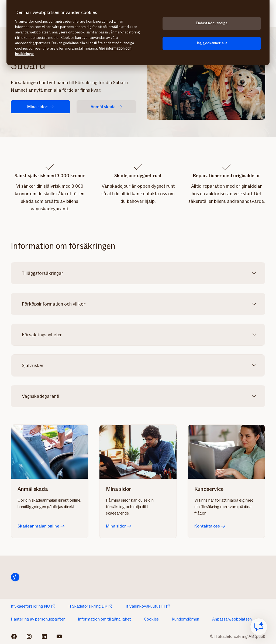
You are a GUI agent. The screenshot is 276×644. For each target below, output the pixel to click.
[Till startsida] (15, 577)
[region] (138, 33)
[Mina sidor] (138, 452)
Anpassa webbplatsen (232, 619)
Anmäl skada (106, 107)
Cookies (151, 619)
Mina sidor (41, 107)
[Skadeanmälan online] (50, 452)
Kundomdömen (185, 619)
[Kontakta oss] (226, 452)
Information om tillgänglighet (104, 619)
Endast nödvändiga (212, 23)
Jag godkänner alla (212, 43)
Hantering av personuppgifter (38, 619)
